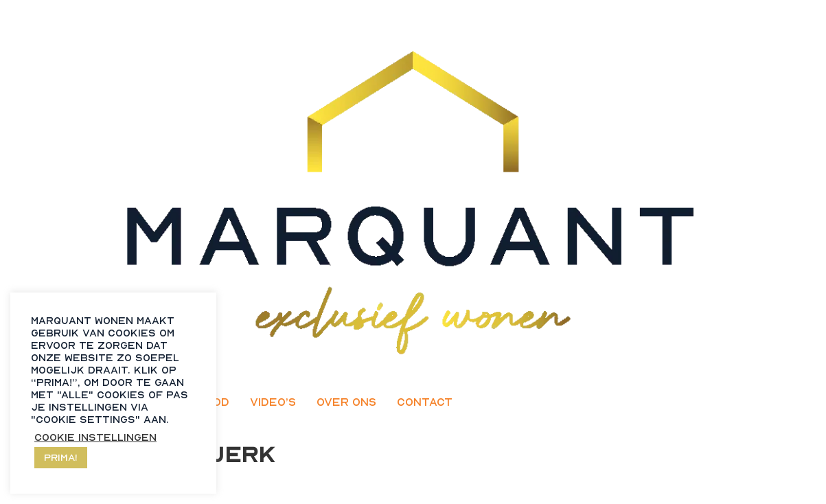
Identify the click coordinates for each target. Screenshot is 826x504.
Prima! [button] (61, 457)
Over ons (346, 402)
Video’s (273, 402)
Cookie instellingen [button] (95, 437)
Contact (425, 402)
